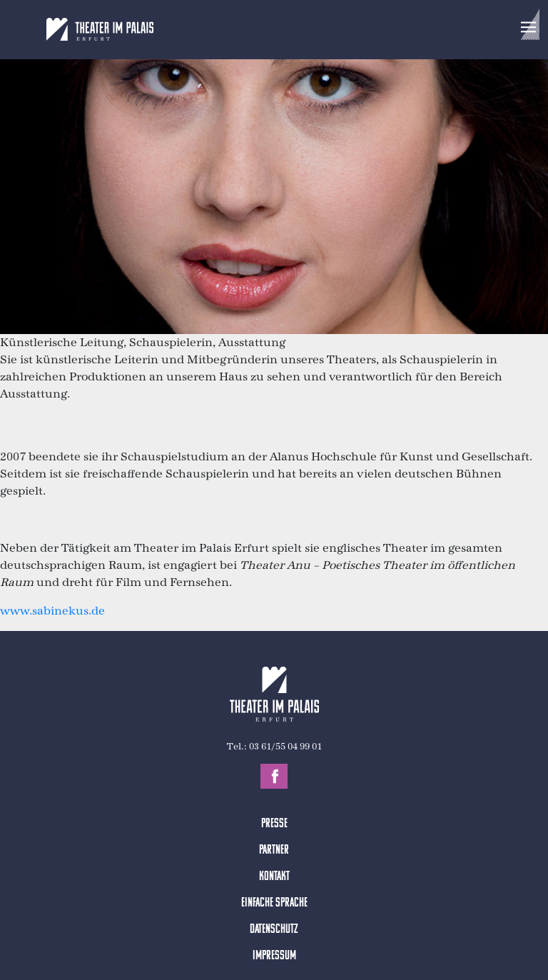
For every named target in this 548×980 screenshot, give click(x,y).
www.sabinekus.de (52, 611)
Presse (274, 824)
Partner (274, 850)
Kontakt (274, 877)
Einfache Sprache (274, 903)
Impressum (274, 956)
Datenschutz (274, 930)
